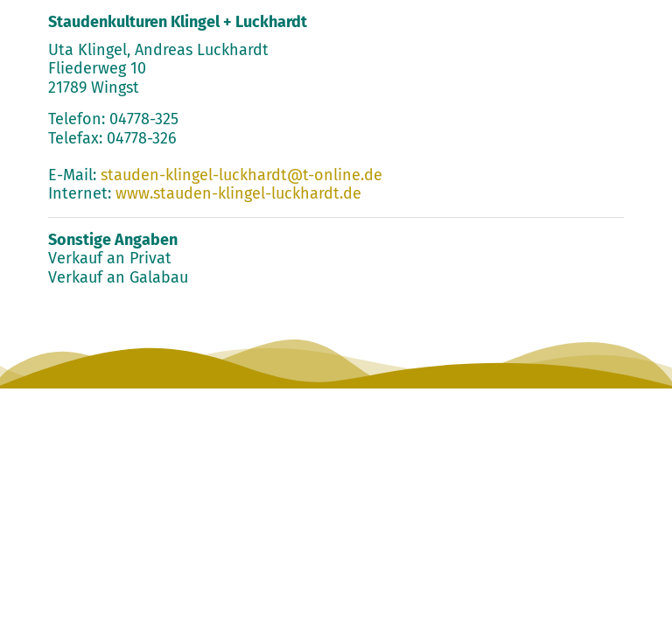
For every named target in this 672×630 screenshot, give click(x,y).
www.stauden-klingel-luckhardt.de (238, 193)
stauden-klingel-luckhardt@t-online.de (241, 175)
